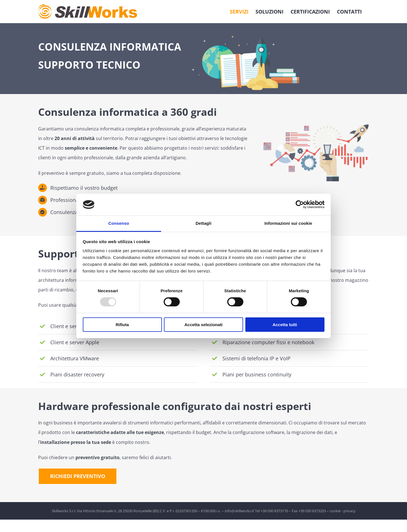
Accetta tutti (285, 325)
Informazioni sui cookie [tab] (288, 223)
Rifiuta (122, 325)
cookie (335, 511)
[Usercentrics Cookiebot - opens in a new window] (300, 204)
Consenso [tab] (119, 223)
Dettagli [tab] (203, 223)
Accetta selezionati (203, 325)
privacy (349, 511)
